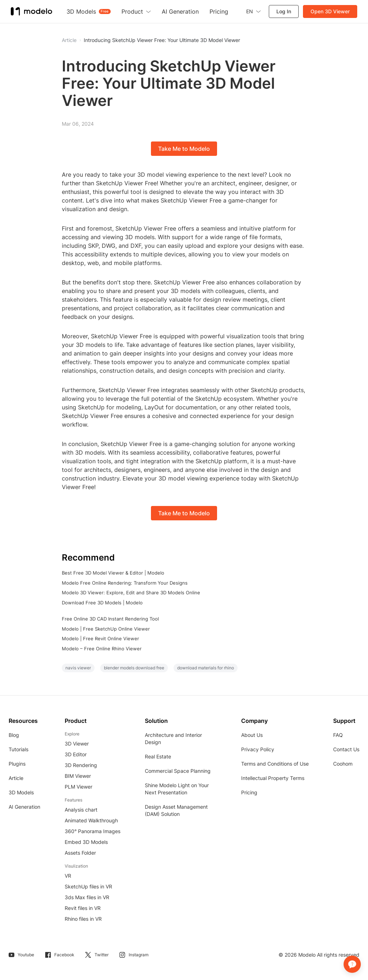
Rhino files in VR (83, 919)
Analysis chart (81, 810)
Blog (14, 735)
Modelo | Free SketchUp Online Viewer (106, 629)
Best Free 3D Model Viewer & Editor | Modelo (113, 573)
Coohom (343, 764)
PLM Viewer (79, 787)
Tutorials (19, 749)
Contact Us (346, 749)
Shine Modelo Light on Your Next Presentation (177, 789)
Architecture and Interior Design (173, 739)
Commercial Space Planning (178, 771)
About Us (252, 735)
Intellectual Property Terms (273, 778)
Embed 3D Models (86, 842)
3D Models (21, 792)
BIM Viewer (78, 776)
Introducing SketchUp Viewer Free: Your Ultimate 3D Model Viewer (162, 40)
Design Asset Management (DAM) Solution (176, 810)
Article (16, 778)
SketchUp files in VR (88, 886)
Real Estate (158, 756)
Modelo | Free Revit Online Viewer (100, 638)
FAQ (338, 735)
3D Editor (76, 754)
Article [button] (69, 40)
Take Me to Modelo (184, 149)
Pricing (249, 792)
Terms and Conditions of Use (275, 764)
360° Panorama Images (93, 831)
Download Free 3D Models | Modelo (102, 603)
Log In (284, 11)
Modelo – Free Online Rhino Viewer (102, 649)
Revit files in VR (83, 908)
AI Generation (24, 807)
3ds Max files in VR (87, 897)
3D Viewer (77, 744)
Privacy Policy (258, 749)
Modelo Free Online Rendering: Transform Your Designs (125, 583)
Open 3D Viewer (330, 11)
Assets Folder (80, 853)
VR (68, 876)
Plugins (17, 764)
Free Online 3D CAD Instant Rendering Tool (110, 619)
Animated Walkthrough (91, 820)
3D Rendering (81, 765)
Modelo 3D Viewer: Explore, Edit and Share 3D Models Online (131, 593)
